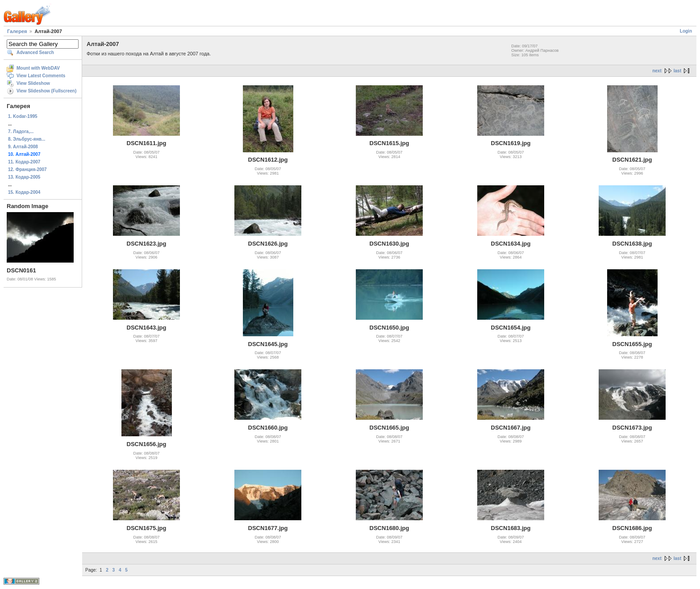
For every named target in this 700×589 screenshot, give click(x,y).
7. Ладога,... (21, 132)
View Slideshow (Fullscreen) (46, 91)
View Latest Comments (41, 76)
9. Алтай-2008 (23, 147)
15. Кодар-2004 (24, 192)
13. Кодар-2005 (24, 177)
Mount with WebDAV (38, 68)
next (657, 71)
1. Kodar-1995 (23, 116)
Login (686, 31)
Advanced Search (35, 52)
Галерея (17, 31)
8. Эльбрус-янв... (27, 139)
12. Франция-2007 (27, 169)
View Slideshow (33, 83)
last (677, 71)
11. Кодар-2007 (24, 162)
